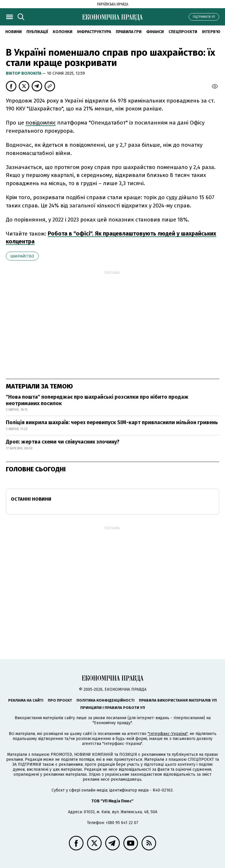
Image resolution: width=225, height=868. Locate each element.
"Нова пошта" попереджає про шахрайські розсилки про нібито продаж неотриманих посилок (97, 400)
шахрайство (22, 256)
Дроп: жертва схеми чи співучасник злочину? (63, 442)
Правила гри (129, 32)
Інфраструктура (94, 32)
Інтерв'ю (211, 32)
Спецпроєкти (183, 32)
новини (13, 32)
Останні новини (31, 499)
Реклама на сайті (26, 700)
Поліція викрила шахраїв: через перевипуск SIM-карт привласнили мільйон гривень (112, 422)
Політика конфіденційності (105, 700)
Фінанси (155, 32)
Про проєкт (60, 700)
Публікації (37, 32)
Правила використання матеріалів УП (178, 700)
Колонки (63, 32)
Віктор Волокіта (24, 73)
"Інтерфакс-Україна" (168, 734)
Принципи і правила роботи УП (113, 708)
